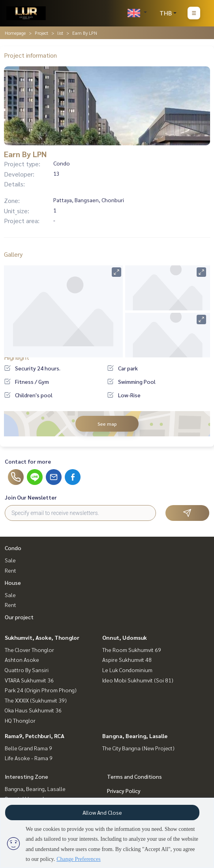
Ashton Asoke (22, 659)
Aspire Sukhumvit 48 (127, 659)
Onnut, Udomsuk (125, 637)
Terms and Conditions (134, 776)
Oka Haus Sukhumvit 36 (33, 710)
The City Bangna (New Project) (138, 748)
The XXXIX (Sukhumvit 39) (36, 700)
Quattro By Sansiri (27, 670)
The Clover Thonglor (29, 650)
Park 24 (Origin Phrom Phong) (41, 690)
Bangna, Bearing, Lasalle (135, 736)
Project (41, 33)
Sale (10, 560)
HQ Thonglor (20, 720)
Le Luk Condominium (127, 670)
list (60, 33)
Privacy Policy (124, 791)
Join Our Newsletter (31, 497)
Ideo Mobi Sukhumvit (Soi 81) (138, 680)
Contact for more (28, 461)
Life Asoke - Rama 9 (29, 758)
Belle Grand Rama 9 (28, 748)
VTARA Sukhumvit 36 (29, 680)
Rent (10, 570)
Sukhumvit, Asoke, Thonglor (42, 637)
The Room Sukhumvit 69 (132, 650)
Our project (19, 617)
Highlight (17, 357)
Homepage (15, 33)
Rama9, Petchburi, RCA (35, 736)
